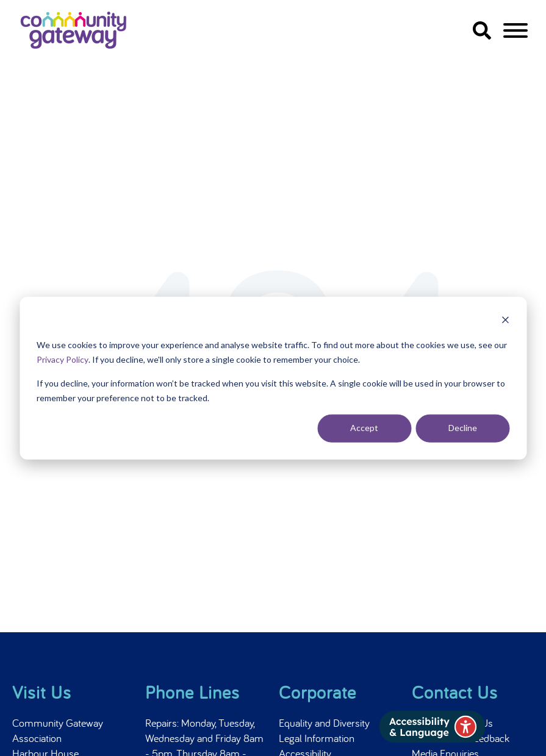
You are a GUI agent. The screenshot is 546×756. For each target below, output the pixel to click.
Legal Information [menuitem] (317, 738)
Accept (364, 428)
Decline (463, 428)
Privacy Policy (63, 359)
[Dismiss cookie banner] (505, 322)
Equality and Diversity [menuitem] (324, 723)
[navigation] (515, 33)
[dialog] (273, 378)
